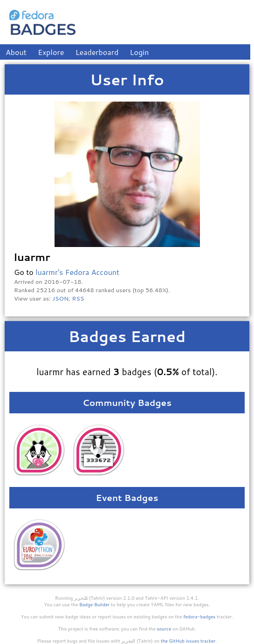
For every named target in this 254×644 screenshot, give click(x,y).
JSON (60, 298)
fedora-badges (199, 617)
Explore (51, 52)
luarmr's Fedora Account (77, 272)
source (164, 629)
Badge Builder (94, 604)
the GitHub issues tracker (188, 641)
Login (140, 52)
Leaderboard (97, 52)
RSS (78, 298)
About (16, 52)
